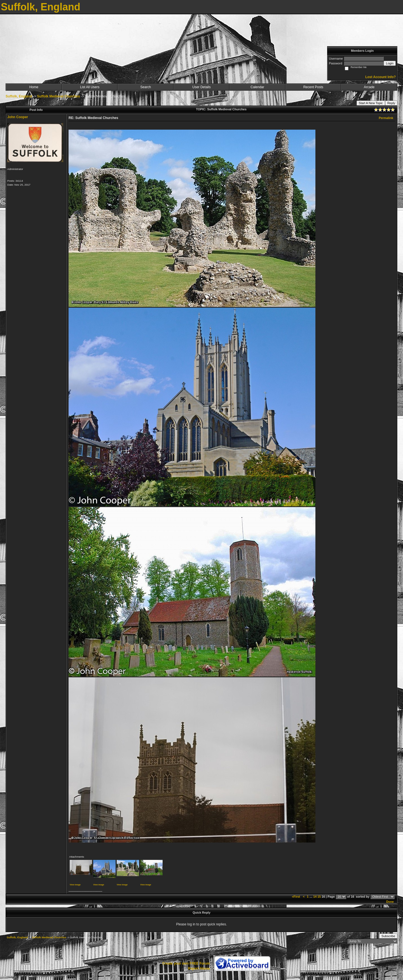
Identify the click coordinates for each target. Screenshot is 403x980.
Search (146, 87)
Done (390, 902)
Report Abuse (199, 969)
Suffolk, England (19, 96)
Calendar (257, 87)
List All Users (90, 87)
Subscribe (388, 936)
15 (319, 897)
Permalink (386, 118)
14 (315, 897)
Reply (391, 103)
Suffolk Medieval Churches (58, 96)
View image (75, 885)
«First (296, 897)
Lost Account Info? (380, 77)
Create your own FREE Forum (186, 963)
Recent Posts (313, 87)
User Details (201, 87)
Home (34, 87)
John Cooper (18, 117)
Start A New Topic (371, 103)
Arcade (369, 87)
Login (390, 63)
